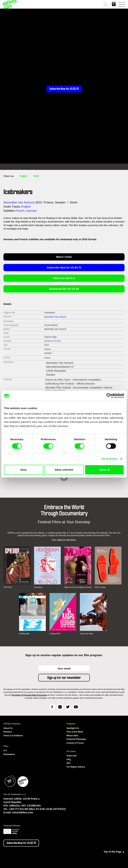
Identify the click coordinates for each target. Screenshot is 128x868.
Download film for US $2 (64, 289)
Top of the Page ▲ (114, 852)
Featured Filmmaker (76, 739)
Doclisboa (38, 587)
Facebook (23, 176)
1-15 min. (56, 341)
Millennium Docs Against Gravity (78, 587)
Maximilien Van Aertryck (19, 202)
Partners (8, 732)
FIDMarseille (24, 634)
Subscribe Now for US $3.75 (64, 89)
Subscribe (72, 756)
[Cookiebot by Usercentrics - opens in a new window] (109, 396)
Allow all (105, 470)
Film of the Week (75, 732)
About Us (8, 728)
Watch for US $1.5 (64, 278)
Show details (110, 459)
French (20, 211)
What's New (72, 736)
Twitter (36, 176)
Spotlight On (73, 728)
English (26, 207)
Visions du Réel (86, 634)
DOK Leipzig (100, 587)
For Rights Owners (76, 767)
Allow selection (64, 470)
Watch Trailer (64, 257)
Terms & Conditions (13, 736)
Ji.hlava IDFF (55, 634)
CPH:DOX (8, 587)
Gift (68, 763)
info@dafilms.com (23, 812)
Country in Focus (75, 743)
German (31, 211)
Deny (23, 470)
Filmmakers (9, 754)
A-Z (5, 751)
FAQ (69, 759)
